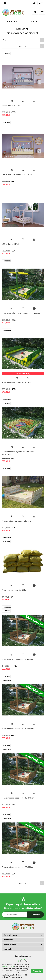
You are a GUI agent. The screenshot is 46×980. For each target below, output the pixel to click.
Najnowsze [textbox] (7, 40)
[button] (41, 3)
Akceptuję (37, 971)
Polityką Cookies (8, 967)
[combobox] (23, 40)
